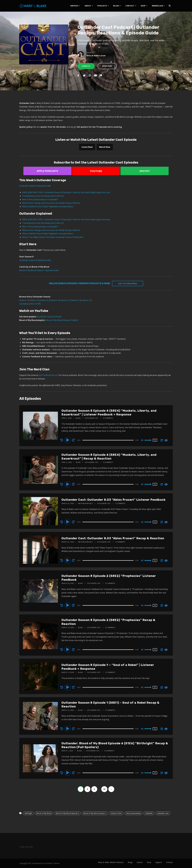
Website (86, 66)
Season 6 (34, 300)
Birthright (28, 813)
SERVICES (74, 6)
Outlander (149, 813)
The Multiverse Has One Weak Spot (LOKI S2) (43, 196)
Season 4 (55, 300)
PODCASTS (102, 6)
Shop (149, 862)
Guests (140, 862)
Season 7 (23, 300)
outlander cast (163, 813)
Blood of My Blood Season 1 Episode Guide (39, 270)
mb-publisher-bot (85, 503)
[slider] (108, 440)
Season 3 (65, 300)
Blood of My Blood (44, 813)
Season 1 (86, 300)
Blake (78, 418)
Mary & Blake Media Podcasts (111, 862)
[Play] (68, 440)
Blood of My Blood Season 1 (95, 813)
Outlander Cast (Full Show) (49, 317)
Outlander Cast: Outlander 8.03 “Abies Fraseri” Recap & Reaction (113, 538)
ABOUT (88, 6)
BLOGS (116, 6)
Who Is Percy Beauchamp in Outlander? (40, 200)
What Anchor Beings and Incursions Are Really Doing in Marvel (51, 203)
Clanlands (24, 304)
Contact (170, 862)
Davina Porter (116, 813)
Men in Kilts (36, 304)
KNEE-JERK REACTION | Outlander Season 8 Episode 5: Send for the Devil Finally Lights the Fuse (66, 192)
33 (104, 789)
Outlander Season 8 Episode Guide (35, 186)
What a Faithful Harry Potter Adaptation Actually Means (48, 206)
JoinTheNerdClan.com (49, 375)
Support (159, 862)
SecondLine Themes (52, 863)
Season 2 (75, 300)
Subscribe (107, 66)
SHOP (143, 6)
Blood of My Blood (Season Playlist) (62, 320)
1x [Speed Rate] (155, 440)
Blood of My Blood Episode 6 (67, 813)
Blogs (130, 862)
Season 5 (44, 300)
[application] (108, 440)
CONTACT (130, 6)
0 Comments (108, 418)
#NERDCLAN (157, 6)
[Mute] (142, 440)
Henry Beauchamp (133, 813)
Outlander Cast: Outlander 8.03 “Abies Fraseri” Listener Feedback (114, 500)
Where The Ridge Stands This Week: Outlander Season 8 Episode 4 (53, 237)
